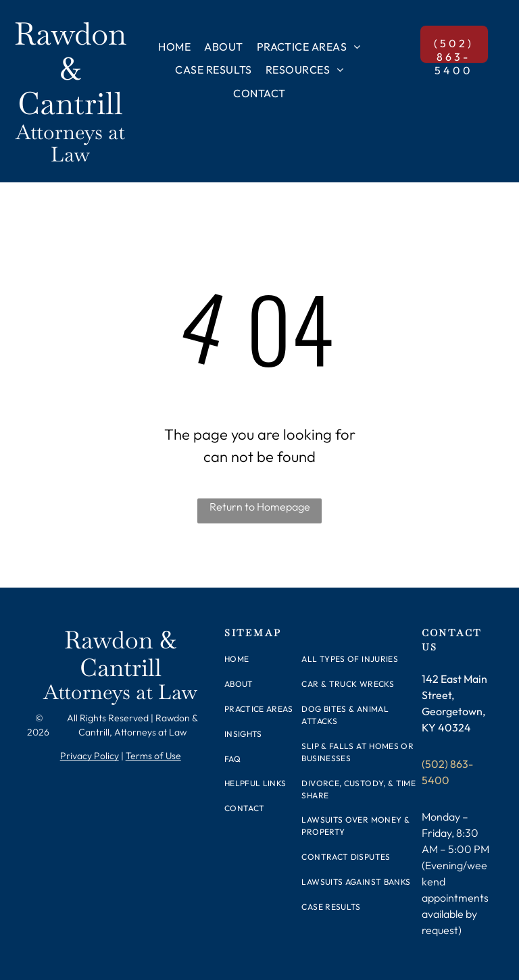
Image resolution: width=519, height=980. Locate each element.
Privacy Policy (90, 756)
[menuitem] (174, 47)
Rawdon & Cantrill (70, 69)
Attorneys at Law (70, 143)
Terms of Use (153, 756)
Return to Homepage (260, 507)
